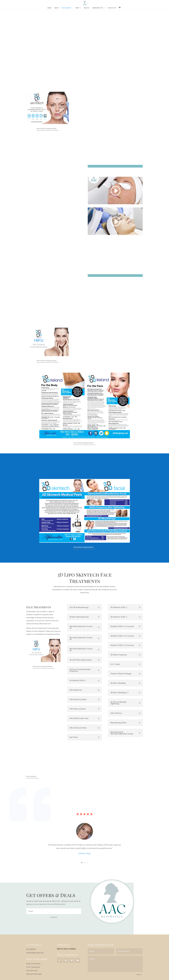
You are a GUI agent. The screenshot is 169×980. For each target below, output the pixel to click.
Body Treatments (33, 964)
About (57, 8)
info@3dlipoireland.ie (35, 953)
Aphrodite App (97, 8)
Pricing (87, 8)
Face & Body (66, 8)
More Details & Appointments (47, 129)
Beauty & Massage (34, 974)
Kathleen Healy (84, 853)
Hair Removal (32, 971)
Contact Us (112, 8)
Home (49, 8)
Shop (77, 8)
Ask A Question (31, 776)
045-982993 (31, 949)
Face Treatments (33, 967)
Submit (139, 975)
